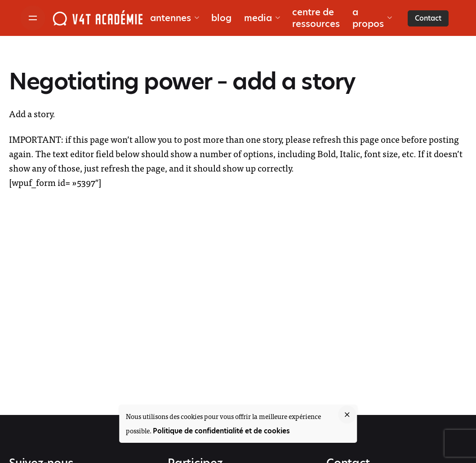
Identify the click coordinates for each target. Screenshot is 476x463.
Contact (428, 18)
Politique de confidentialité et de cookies (221, 431)
